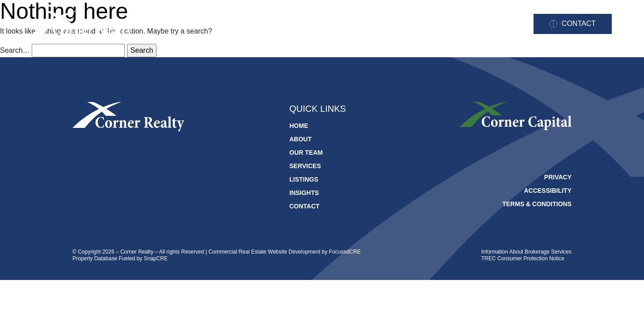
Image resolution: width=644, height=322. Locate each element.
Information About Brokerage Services (526, 252)
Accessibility (548, 191)
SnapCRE (155, 258)
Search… (15, 50)
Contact (579, 23)
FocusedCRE (345, 252)
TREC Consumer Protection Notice (523, 258)
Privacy (558, 177)
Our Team (341, 24)
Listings (447, 24)
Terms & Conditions (537, 204)
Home (250, 24)
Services (396, 24)
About (291, 24)
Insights (499, 24)
